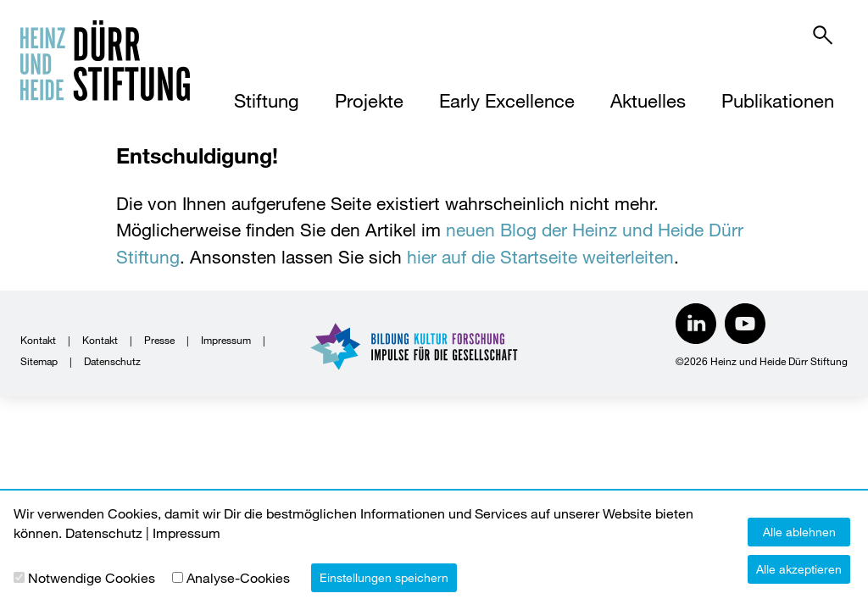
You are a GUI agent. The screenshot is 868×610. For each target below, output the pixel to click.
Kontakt (38, 340)
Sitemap (39, 361)
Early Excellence (507, 100)
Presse (159, 340)
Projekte (369, 100)
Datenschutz (112, 361)
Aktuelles (648, 100)
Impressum (226, 340)
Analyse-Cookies (238, 577)
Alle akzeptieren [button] (799, 569)
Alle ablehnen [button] (799, 532)
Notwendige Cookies (92, 577)
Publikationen (778, 100)
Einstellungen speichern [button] (384, 577)
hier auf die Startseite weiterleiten (540, 257)
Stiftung (267, 100)
